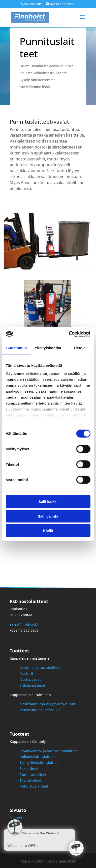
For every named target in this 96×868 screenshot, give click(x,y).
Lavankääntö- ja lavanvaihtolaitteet (49, 751)
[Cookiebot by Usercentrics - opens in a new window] (69, 334)
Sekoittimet (29, 769)
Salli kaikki (48, 502)
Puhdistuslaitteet (34, 786)
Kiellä (48, 531)
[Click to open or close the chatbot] (76, 848)
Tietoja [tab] (80, 348)
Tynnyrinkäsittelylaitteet (40, 763)
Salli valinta (48, 516)
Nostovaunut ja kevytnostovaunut (48, 704)
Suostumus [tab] (16, 348)
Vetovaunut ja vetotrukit (40, 710)
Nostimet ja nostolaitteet (40, 667)
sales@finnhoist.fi (25, 624)
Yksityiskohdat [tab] (48, 348)
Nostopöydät (30, 679)
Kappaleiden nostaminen (31, 658)
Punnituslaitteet (33, 774)
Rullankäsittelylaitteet (38, 757)
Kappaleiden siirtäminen (30, 695)
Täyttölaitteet (31, 780)
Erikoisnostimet (32, 685)
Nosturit (26, 673)
